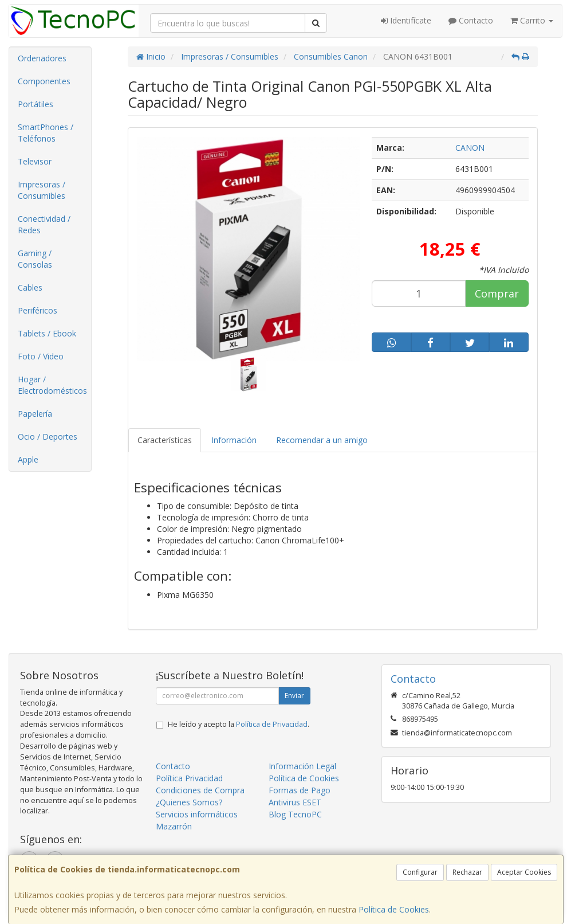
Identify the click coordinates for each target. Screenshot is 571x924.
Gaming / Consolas (35, 259)
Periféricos (38, 310)
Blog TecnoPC (295, 814)
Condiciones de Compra (200, 790)
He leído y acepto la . (239, 724)
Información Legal (302, 766)
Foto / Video (41, 356)
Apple (28, 459)
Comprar (497, 293)
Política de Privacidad (272, 724)
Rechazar (467, 872)
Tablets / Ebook (47, 333)
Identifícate (406, 20)
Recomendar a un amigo (322, 440)
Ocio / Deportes (48, 436)
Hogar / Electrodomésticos (52, 385)
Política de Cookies (394, 909)
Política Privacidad (189, 778)
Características (165, 440)
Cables (30, 287)
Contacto (471, 20)
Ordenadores (42, 58)
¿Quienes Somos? (189, 802)
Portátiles (36, 104)
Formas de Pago (300, 790)
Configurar (420, 872)
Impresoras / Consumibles (42, 190)
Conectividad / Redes (44, 224)
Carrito (532, 20)
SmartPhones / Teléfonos (46, 133)
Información (234, 440)
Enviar (294, 696)
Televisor (35, 161)
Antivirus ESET (295, 802)
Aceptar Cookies (524, 872)
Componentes (44, 81)
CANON (470, 148)
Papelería (35, 414)
